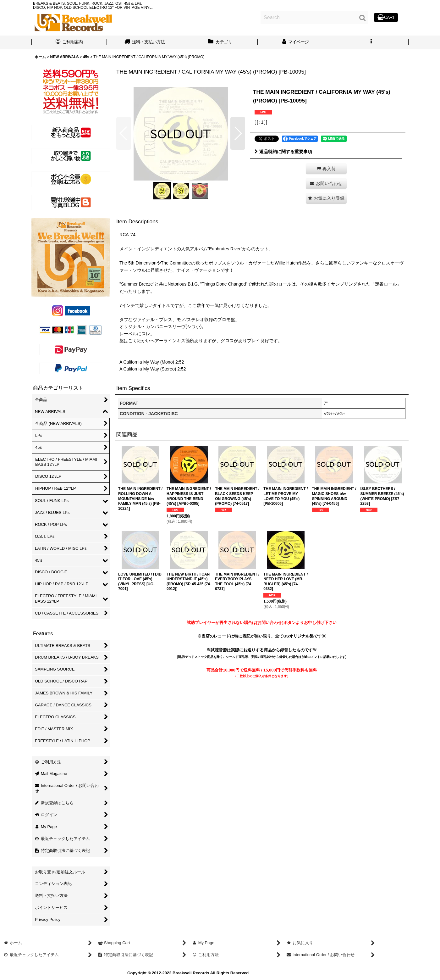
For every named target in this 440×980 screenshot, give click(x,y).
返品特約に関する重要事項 (283, 152)
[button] (371, 42)
